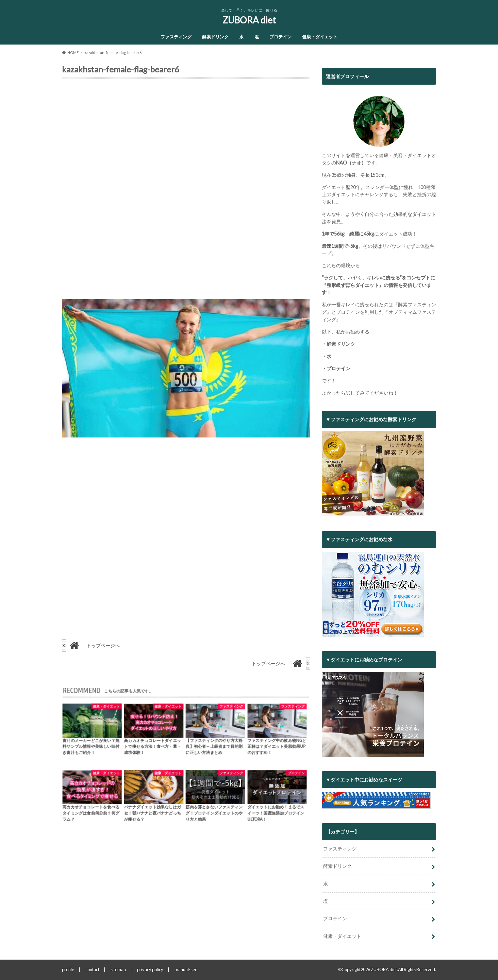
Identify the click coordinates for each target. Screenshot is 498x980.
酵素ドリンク (215, 37)
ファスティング (176, 37)
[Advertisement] (186, 192)
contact (92, 969)
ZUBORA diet (249, 20)
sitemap (118, 969)
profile (68, 969)
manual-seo (186, 969)
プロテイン (280, 37)
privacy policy (150, 969)
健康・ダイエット (320, 37)
